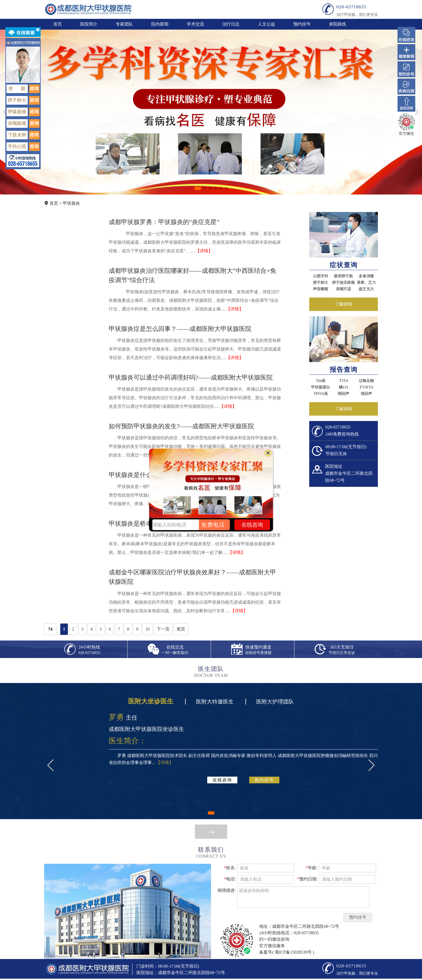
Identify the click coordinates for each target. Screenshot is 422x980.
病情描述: (227, 890)
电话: (230, 879)
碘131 (344, 387)
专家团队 (124, 24)
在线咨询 (222, 780)
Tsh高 (321, 381)
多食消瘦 (366, 276)
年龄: (312, 868)
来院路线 (337, 24)
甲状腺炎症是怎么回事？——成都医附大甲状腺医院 (180, 329)
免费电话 (213, 525)
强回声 (366, 394)
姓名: (230, 868)
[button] (198, 188)
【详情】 (204, 251)
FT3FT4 (366, 387)
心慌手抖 (321, 276)
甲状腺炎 (71, 203)
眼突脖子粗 (343, 276)
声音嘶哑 (321, 289)
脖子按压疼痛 (343, 283)
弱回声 (343, 394)
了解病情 (344, 304)
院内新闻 (160, 24)
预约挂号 (302, 24)
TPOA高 (321, 394)
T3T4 (344, 381)
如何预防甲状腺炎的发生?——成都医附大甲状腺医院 (181, 426)
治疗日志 (231, 24)
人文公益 (266, 24)
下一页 (163, 629)
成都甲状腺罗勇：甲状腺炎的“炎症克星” (164, 222)
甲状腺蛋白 (321, 387)
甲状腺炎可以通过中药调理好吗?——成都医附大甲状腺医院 (191, 377)
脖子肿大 (321, 283)
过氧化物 (366, 381)
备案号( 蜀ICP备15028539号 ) (287, 952)
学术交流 (195, 24)
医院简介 (89, 24)
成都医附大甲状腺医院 (88, 9)
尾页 (181, 629)
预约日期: (307, 879)
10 (147, 629)
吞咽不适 (343, 289)
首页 (58, 24)
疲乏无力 (366, 289)
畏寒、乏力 (366, 283)
